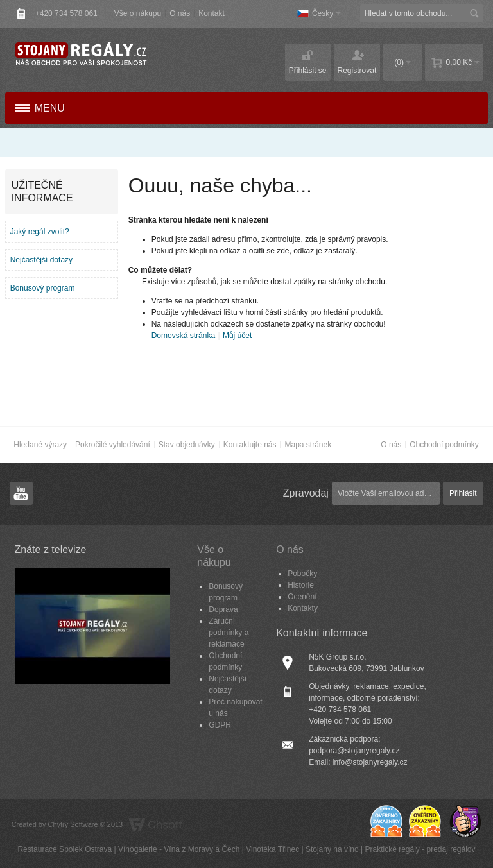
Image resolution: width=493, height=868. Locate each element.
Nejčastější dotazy (41, 260)
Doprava (223, 609)
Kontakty (303, 608)
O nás (180, 13)
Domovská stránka (183, 336)
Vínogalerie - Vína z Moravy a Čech (179, 849)
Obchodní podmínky (444, 445)
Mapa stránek (308, 445)
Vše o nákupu (138, 13)
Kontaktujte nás (250, 445)
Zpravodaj (306, 493)
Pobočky (302, 574)
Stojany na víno (332, 849)
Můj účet (237, 336)
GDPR (220, 725)
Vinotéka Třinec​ (272, 849)
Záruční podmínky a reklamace (229, 633)
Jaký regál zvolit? (40, 232)
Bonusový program (43, 288)
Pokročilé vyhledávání (113, 445)
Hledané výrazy (40, 445)
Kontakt (212, 13)
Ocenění (302, 597)
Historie (301, 585)
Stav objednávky (187, 445)
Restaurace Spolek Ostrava (65, 849)
